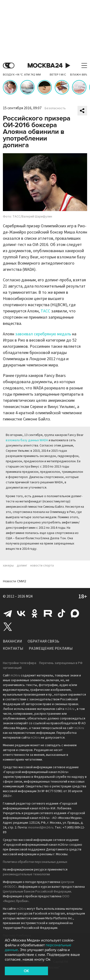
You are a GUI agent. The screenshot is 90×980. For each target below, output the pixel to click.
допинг (22, 566)
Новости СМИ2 (15, 581)
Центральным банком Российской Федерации (37, 892)
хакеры (8, 566)
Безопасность (55, 108)
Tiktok (61, 613)
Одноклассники (35, 613)
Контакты (13, 648)
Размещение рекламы (51, 648)
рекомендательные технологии (26, 874)
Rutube (48, 613)
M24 (29, 596)
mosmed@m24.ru (41, 828)
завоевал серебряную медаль (43, 334)
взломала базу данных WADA (27, 440)
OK (26, 971)
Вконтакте (21, 613)
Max (75, 613)
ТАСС (45, 311)
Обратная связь (43, 641)
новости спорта (42, 566)
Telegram (8, 613)
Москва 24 (45, 66)
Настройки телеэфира (20, 663)
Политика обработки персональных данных (35, 862)
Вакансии (12, 641)
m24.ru (15, 675)
